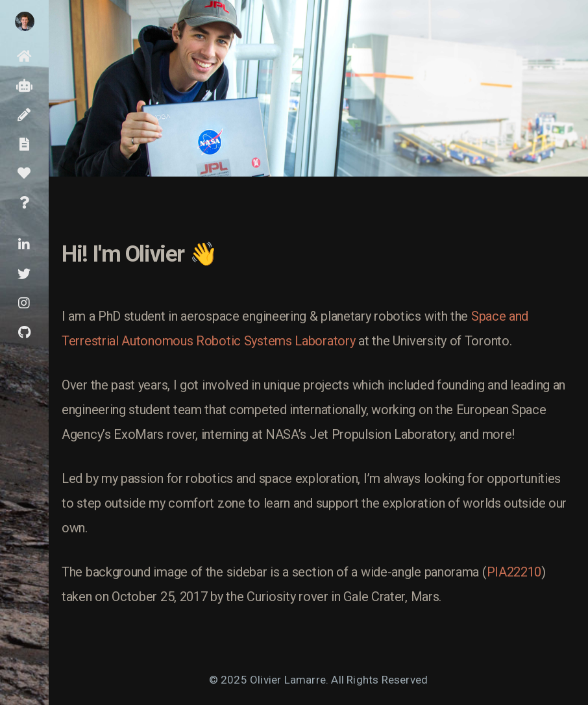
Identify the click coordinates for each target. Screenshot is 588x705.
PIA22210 (514, 572)
